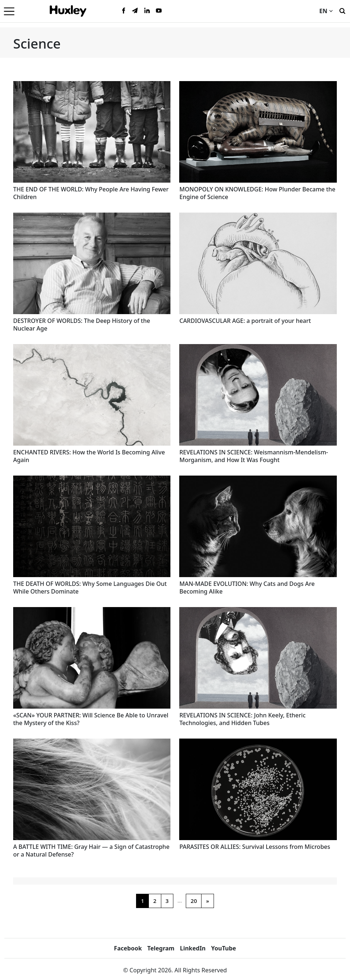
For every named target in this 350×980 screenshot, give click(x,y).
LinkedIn (193, 948)
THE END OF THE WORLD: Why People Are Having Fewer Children (91, 193)
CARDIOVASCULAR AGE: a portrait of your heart (245, 321)
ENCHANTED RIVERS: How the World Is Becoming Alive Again (89, 456)
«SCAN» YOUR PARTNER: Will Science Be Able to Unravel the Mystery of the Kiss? (91, 719)
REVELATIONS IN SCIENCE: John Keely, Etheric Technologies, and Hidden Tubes (242, 719)
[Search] (342, 10)
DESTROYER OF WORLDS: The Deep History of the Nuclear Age (82, 325)
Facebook (128, 948)
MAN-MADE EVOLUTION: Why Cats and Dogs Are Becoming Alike (247, 588)
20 (194, 901)
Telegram (161, 948)
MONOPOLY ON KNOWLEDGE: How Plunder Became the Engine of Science (257, 193)
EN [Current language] (326, 11)
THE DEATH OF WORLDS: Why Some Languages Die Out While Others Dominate (90, 588)
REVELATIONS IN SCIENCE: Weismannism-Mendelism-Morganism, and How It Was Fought (254, 456)
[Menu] (9, 11)
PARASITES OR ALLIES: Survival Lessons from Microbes (255, 847)
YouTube (223, 948)
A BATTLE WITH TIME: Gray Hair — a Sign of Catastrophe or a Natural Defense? (91, 851)
